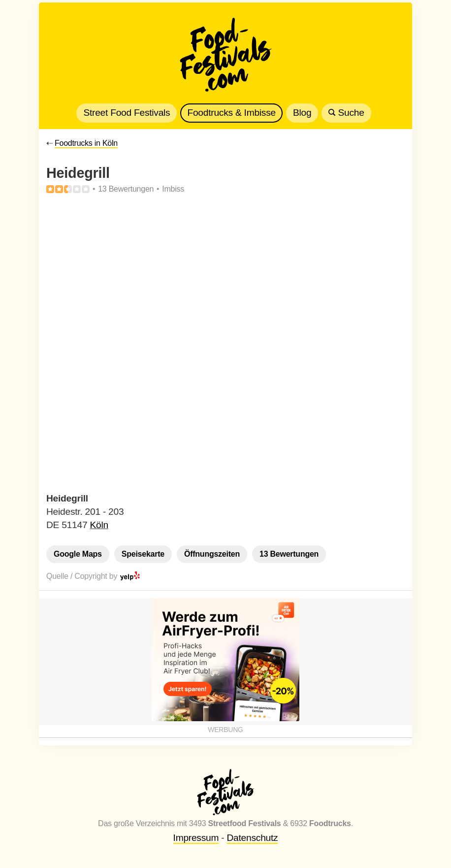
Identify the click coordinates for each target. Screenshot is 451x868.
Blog (302, 113)
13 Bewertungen (289, 554)
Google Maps (78, 554)
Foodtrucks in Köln (86, 143)
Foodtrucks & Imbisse (231, 113)
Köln (99, 525)
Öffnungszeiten (212, 554)
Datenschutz (253, 838)
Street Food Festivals (127, 113)
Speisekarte (143, 554)
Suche (346, 113)
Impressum (196, 838)
